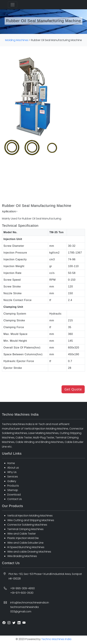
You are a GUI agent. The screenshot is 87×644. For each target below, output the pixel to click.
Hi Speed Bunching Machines (26, 547)
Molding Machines (17, 40)
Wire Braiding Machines (22, 556)
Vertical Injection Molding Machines (30, 516)
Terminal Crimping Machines (25, 529)
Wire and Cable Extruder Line (25, 543)
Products (13, 486)
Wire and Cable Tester (22, 534)
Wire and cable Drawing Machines (29, 552)
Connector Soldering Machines (27, 525)
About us (13, 468)
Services (13, 477)
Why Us (12, 472)
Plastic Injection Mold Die (23, 538)
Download (14, 495)
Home (11, 463)
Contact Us (15, 499)
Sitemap (13, 490)
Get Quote (73, 389)
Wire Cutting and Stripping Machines (31, 520)
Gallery (12, 481)
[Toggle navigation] (13, 5)
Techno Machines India (56, 639)
